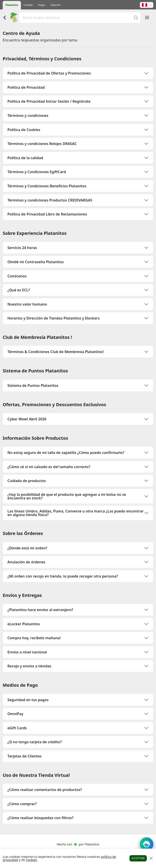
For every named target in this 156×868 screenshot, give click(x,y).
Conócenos (17, 276)
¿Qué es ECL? (19, 290)
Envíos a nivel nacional (27, 652)
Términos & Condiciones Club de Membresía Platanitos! (56, 352)
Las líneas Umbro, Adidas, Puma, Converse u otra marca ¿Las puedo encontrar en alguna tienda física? (76, 513)
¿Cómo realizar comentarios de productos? (45, 790)
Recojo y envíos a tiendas (29, 666)
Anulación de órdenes (26, 562)
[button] (147, 5)
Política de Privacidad (26, 87)
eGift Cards (17, 728)
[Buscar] (136, 17)
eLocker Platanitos (24, 624)
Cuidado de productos (27, 481)
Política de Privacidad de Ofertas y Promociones (49, 73)
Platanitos (12, 5)
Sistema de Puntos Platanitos (33, 385)
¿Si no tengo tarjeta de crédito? (35, 742)
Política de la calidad (25, 158)
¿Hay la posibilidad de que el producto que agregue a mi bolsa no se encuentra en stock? (67, 496)
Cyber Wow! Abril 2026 (27, 419)
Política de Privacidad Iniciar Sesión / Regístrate (49, 101)
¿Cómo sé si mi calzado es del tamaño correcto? (49, 467)
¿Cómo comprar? (22, 804)
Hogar (42, 5)
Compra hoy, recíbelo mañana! (34, 638)
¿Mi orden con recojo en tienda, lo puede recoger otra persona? (63, 576)
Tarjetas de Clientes (25, 756)
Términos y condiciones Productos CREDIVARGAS (50, 200)
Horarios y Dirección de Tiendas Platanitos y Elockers (53, 318)
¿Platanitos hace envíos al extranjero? (40, 610)
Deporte (56, 5)
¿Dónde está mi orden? (27, 548)
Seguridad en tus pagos (28, 700)
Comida (28, 5)
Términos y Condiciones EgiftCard (37, 172)
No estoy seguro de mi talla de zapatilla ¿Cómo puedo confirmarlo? (66, 453)
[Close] (151, 858)
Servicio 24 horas (22, 248)
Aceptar (138, 858)
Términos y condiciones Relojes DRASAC (42, 144)
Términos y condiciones (28, 116)
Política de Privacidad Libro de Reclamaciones (47, 214)
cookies (31, 860)
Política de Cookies (24, 130)
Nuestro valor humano (27, 304)
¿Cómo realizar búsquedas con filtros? (40, 818)
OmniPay (15, 714)
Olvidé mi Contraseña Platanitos (36, 262)
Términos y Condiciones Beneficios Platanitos (47, 186)
